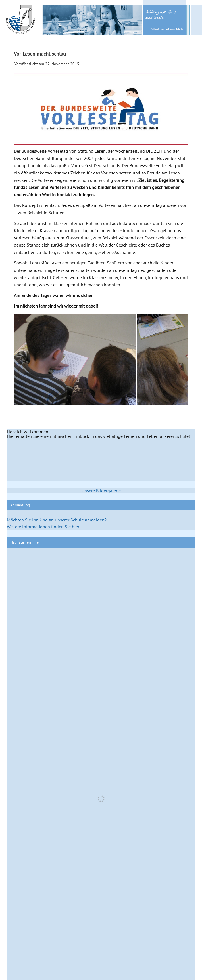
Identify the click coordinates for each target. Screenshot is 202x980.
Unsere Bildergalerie (101, 491)
